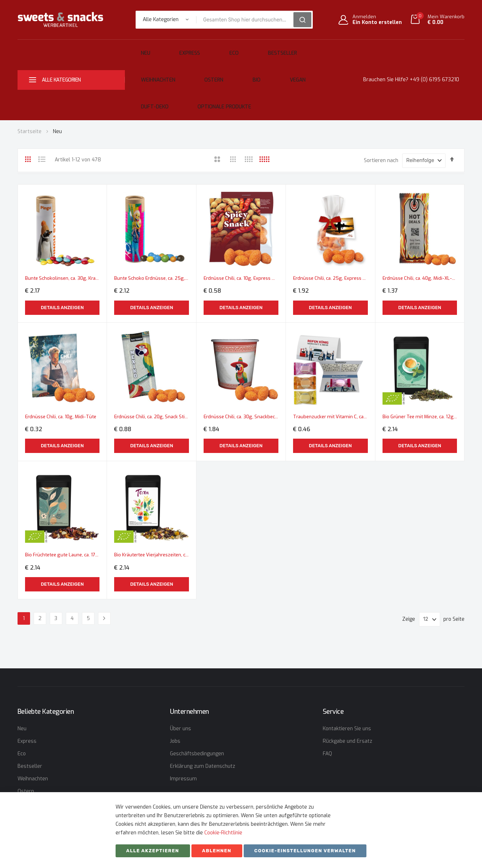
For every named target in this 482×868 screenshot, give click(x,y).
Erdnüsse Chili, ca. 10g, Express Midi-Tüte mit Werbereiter (241, 232)
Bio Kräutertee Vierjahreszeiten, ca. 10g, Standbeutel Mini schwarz (152, 498)
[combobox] (247, 20)
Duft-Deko (208, 69)
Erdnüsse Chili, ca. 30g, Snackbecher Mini (241, 365)
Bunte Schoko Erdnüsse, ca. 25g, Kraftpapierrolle (152, 232)
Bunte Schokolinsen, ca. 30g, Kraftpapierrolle (62, 232)
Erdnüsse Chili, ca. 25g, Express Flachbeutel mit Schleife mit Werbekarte (330, 232)
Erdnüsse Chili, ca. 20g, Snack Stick (152, 365)
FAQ (327, 754)
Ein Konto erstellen (377, 23)
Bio (144, 69)
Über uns (181, 729)
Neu (140, 50)
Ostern (325, 50)
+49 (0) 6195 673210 (434, 59)
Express (171, 50)
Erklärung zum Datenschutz (203, 766)
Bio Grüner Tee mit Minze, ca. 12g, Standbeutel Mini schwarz (420, 365)
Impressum (183, 779)
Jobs (175, 741)
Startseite (30, 90)
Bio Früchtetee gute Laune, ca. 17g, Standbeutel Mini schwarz (62, 498)
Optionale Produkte (264, 69)
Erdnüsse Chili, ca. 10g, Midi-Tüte (62, 365)
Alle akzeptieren (153, 851)
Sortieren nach (381, 119)
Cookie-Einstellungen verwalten (305, 851)
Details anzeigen (62, 262)
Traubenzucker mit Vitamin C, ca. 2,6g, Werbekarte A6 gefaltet (330, 365)
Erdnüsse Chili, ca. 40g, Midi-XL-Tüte (420, 232)
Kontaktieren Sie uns (347, 729)
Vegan (171, 69)
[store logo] (60, 19)
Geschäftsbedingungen (197, 754)
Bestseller (236, 50)
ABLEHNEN (217, 851)
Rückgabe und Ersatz (347, 741)
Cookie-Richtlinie (223, 833)
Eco (201, 50)
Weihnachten (283, 50)
